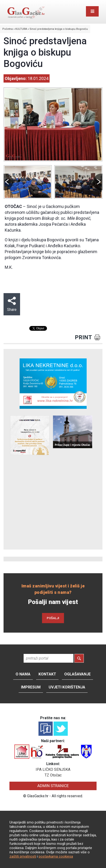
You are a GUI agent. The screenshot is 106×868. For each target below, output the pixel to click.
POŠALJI (53, 618)
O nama (23, 674)
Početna (8, 29)
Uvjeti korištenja (67, 687)
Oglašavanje (77, 674)
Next (98, 182)
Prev (8, 182)
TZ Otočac (53, 775)
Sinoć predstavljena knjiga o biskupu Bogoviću (59, 29)
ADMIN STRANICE (53, 786)
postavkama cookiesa (56, 856)
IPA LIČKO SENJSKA (53, 769)
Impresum (31, 687)
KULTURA (21, 29)
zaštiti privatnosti (23, 856)
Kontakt (47, 674)
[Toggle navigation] (92, 11)
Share (12, 304)
